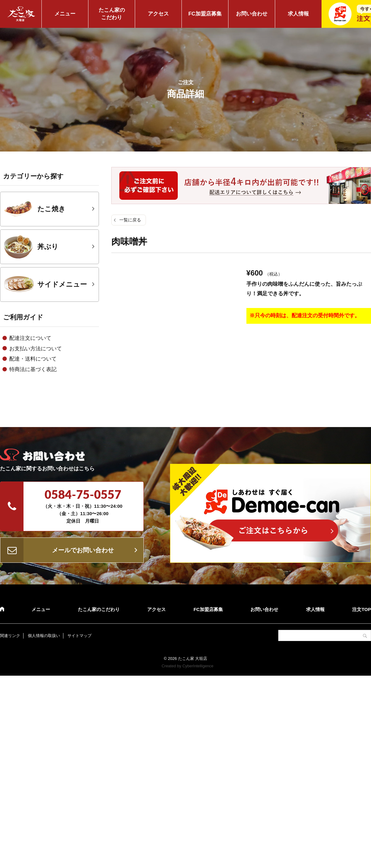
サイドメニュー (45, 284)
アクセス (158, 14)
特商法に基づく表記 (33, 369)
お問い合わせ (252, 14)
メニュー (65, 14)
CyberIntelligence (198, 666)
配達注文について (30, 338)
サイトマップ (79, 636)
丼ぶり (31, 247)
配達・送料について (33, 359)
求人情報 (298, 14)
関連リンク (10, 636)
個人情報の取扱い (44, 636)
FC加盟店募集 (205, 14)
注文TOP (362, 609)
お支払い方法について (36, 349)
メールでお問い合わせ (83, 550)
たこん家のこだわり (112, 14)
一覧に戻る (130, 220)
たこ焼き (34, 209)
